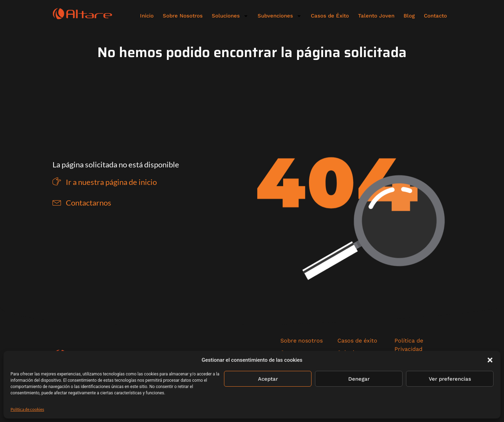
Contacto (435, 16)
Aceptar (268, 379)
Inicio (147, 16)
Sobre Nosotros (183, 16)
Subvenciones (280, 16)
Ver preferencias (450, 379)
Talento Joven (376, 16)
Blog (409, 16)
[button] (490, 360)
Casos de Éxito (330, 16)
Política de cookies (27, 409)
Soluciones (230, 16)
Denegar (359, 379)
